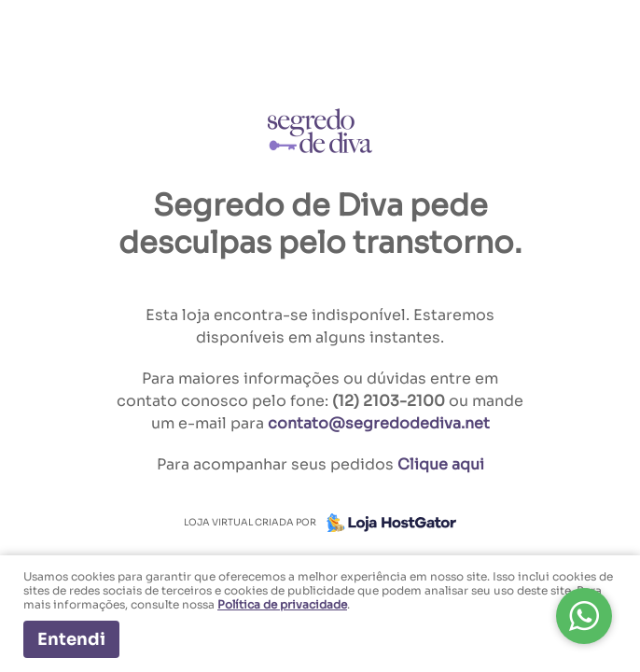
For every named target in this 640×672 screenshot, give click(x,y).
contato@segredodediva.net (379, 423)
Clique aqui (441, 464)
